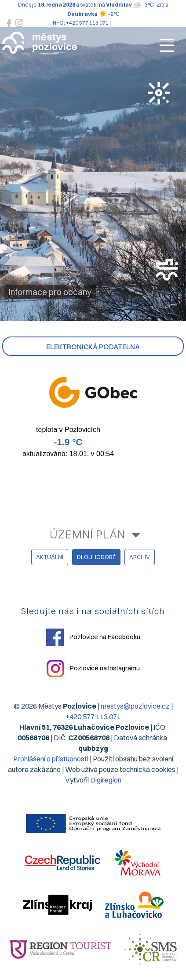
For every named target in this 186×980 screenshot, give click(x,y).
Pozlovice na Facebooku (93, 637)
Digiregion (106, 780)
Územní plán (88, 534)
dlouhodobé (96, 557)
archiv (140, 557)
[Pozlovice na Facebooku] (9, 23)
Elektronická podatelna (93, 347)
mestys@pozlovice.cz (135, 706)
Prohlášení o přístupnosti (51, 759)
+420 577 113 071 (93, 717)
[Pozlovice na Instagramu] (19, 23)
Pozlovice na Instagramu (93, 669)
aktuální (50, 557)
